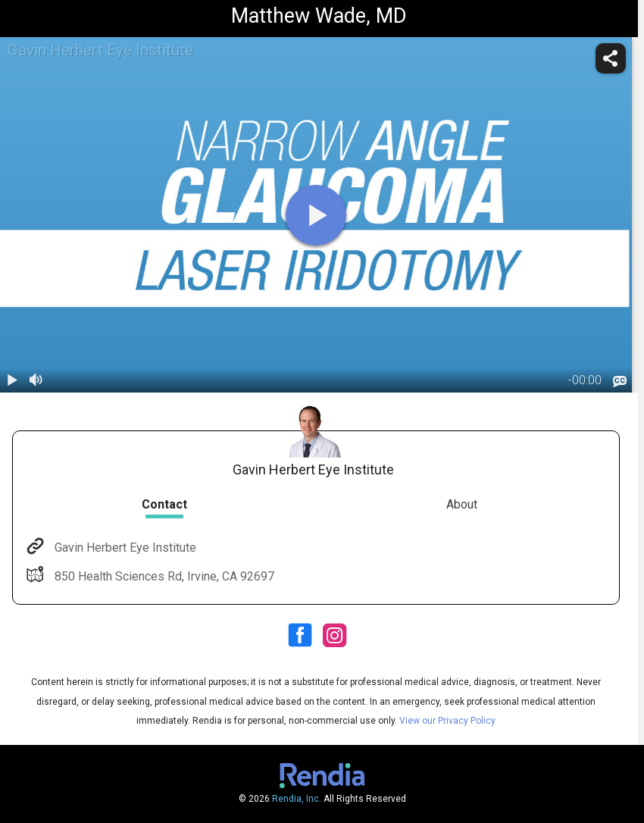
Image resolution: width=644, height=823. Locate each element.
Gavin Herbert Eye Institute (124, 548)
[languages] (620, 382)
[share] (611, 58)
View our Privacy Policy (447, 721)
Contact (164, 504)
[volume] (36, 380)
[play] (316, 215)
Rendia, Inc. (297, 799)
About (462, 504)
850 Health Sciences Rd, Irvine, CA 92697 (163, 576)
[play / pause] (12, 380)
